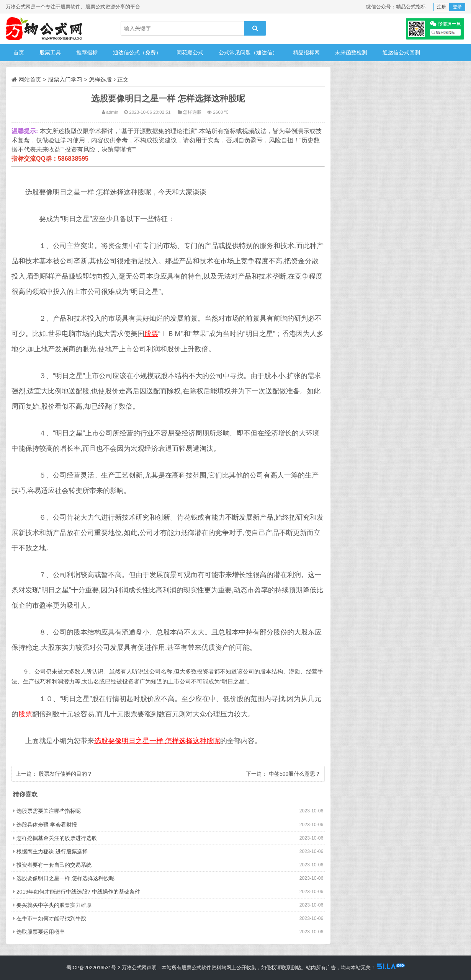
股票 (151, 334)
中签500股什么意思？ (295, 774)
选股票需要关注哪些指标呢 (49, 811)
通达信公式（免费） (137, 52)
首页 (19, 52)
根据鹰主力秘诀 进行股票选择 (52, 851)
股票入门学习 (65, 79)
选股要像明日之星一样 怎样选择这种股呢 (157, 741)
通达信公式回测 (401, 52)
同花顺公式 (190, 52)
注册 (442, 7)
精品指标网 (306, 52)
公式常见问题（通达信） (248, 52)
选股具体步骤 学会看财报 (47, 825)
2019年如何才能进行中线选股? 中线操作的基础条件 (78, 892)
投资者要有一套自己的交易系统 (54, 865)
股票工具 (50, 52)
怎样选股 (100, 79)
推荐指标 (87, 52)
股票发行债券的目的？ (65, 774)
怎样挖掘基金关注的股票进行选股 (57, 838)
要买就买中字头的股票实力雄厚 (54, 905)
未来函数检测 (351, 52)
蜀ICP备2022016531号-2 (93, 968)
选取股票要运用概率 (41, 932)
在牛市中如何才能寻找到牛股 (51, 918)
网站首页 (30, 79)
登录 (457, 7)
